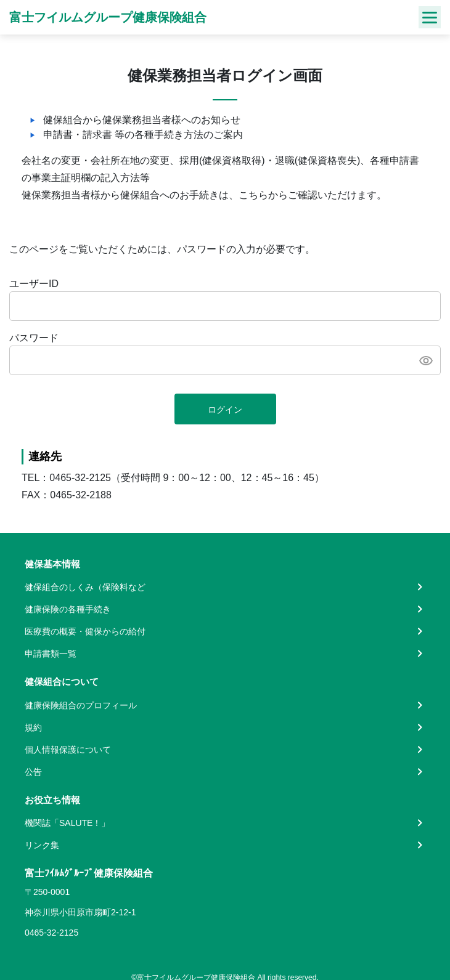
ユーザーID (34, 284)
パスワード (34, 338)
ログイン (225, 410)
